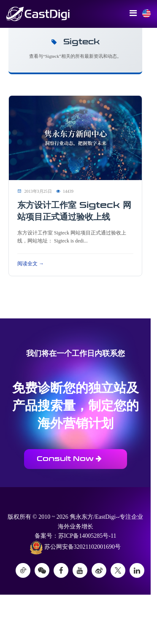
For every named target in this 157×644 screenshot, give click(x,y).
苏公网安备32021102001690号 (75, 547)
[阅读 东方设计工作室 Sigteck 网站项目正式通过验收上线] (75, 138)
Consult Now (69, 459)
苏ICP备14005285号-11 (87, 536)
